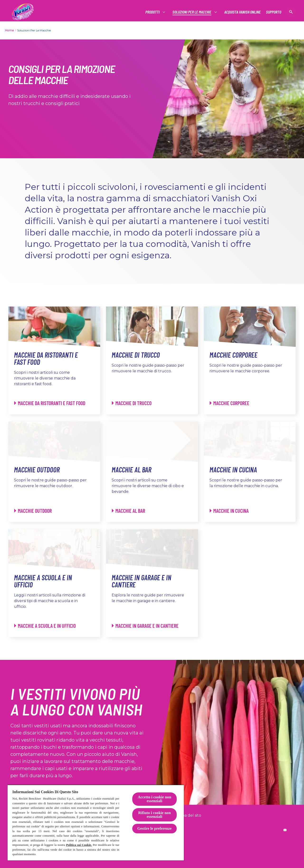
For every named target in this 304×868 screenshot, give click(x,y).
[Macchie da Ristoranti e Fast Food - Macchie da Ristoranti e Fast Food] (50, 403)
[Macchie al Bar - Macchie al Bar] (128, 511)
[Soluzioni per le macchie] (192, 12)
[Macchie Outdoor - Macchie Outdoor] (33, 511)
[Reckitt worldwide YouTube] (285, 830)
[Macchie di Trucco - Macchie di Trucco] (132, 403)
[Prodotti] (153, 12)
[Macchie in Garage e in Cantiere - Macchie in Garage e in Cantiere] (145, 626)
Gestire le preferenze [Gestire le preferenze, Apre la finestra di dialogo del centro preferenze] (154, 828)
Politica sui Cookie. (79, 845)
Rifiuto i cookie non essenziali (154, 815)
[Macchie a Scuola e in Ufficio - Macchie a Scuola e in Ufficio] (45, 626)
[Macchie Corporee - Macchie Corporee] (230, 403)
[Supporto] (274, 12)
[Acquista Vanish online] (242, 12)
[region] (96, 822)
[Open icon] (291, 12)
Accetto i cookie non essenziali (154, 799)
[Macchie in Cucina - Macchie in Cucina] (229, 511)
